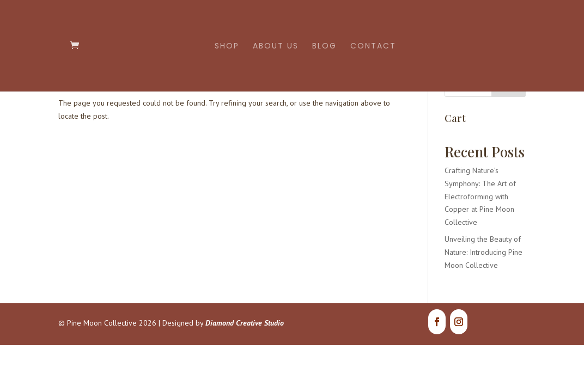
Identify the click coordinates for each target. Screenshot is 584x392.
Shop (227, 47)
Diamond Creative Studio (245, 323)
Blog (324, 47)
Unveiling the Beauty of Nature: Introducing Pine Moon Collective (483, 252)
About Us (276, 47)
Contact (373, 47)
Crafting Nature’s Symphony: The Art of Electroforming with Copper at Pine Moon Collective (480, 196)
